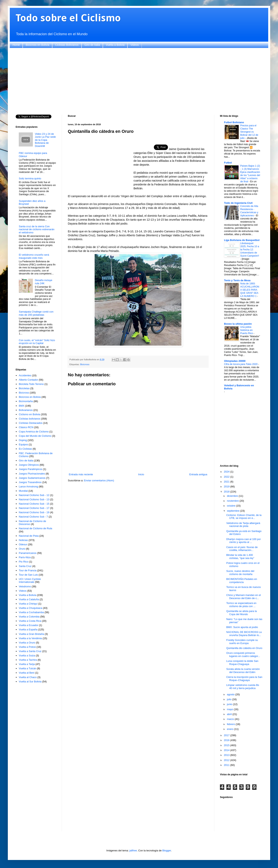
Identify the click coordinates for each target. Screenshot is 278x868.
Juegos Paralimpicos (30, 469)
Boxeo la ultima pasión (238, 324)
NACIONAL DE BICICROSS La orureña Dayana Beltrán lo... (244, 634)
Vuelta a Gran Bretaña (31, 634)
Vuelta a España (28, 629)
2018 (227, 492)
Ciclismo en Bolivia (29, 414)
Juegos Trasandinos (30, 482)
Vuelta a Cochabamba (31, 612)
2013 (227, 755)
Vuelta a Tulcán (27, 668)
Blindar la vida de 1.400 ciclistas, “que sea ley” (240, 557)
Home (16, 45)
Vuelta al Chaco (28, 677)
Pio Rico (23, 562)
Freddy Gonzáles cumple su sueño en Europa (242, 642)
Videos (135, 45)
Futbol (228, 163)
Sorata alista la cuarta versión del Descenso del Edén (243, 671)
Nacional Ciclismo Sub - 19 (34, 512)
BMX (22, 406)
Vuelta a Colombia (29, 617)
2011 (227, 765)
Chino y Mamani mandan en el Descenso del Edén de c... (243, 597)
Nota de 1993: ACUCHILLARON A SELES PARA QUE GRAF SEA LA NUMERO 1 (250, 290)
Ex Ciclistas (25, 449)
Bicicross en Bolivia (37, 45)
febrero (231, 724)
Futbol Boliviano (234, 122)
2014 (227, 750)
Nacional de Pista (29, 536)
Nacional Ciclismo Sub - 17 (34, 508)
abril (230, 714)
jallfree (133, 850)
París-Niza (25, 557)
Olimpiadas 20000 (235, 361)
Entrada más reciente (81, 474)
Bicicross (85, 364)
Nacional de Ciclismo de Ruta (35, 528)
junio (230, 704)
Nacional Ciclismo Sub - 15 (34, 504)
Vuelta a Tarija (27, 664)
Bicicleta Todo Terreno (31, 384)
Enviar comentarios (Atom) (99, 480)
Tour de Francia (28, 570)
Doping (23, 440)
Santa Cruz (25, 566)
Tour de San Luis (28, 575)
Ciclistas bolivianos (30, 419)
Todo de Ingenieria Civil (238, 203)
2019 (227, 487)
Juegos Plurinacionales (32, 474)
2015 (227, 745)
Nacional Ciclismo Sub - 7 (33, 517)
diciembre (233, 496)
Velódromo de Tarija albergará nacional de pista (243, 525)
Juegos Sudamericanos (32, 478)
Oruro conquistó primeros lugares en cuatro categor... (243, 655)
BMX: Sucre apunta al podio (242, 627)
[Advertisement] (133, 81)
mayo (230, 709)
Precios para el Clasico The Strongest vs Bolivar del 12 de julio (249, 132)
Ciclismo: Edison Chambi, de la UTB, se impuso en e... (244, 517)
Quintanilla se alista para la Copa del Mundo (241, 613)
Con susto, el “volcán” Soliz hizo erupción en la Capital (37, 342)
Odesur (23, 544)
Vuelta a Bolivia (115, 45)
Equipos (23, 444)
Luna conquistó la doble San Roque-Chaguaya (242, 663)
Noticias (23, 540)
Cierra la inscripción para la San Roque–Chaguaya (244, 679)
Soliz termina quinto (30, 178)
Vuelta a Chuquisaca (30, 608)
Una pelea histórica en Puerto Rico (247, 330)
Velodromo (25, 586)
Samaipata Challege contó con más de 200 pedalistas (36, 313)
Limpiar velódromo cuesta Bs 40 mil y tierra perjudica (243, 687)
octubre (232, 506)
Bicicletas (24, 388)
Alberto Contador (28, 380)
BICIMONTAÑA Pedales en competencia (242, 581)
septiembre (234, 511)
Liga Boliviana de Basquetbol (242, 240)
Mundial (23, 491)
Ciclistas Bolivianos (67, 45)
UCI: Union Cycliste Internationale (30, 581)
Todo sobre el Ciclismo (68, 18)
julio (230, 699)
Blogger (167, 850)
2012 (227, 760)
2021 (227, 482)
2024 (227, 472)
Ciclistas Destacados (31, 423)
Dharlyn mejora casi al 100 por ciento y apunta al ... (243, 541)
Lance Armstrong (28, 487)
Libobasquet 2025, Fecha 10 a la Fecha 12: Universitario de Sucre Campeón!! (250, 250)
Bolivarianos (26, 410)
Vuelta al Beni (27, 673)
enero (231, 729)
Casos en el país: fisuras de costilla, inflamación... (242, 549)
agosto (231, 694)
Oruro (22, 549)
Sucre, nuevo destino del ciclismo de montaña (240, 573)
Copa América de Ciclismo (34, 432)
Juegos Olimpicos (29, 465)
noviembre (233, 501)
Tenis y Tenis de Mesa (237, 280)
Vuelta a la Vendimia (30, 638)
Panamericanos (28, 553)
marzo (231, 719)
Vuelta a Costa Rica (30, 621)
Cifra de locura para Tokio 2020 (241, 364)
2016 (227, 740)
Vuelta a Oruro (27, 643)
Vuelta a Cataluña (29, 599)
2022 (227, 477)
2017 (227, 735)
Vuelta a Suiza (27, 655)
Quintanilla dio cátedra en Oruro (244, 648)
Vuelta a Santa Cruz (30, 651)
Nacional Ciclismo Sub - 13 (34, 499)
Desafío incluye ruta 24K (43, 282)
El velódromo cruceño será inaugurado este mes (34, 256)
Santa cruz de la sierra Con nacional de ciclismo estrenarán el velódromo (37, 229)
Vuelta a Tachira (28, 660)
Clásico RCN (26, 427)
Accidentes (25, 375)
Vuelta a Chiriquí (28, 604)
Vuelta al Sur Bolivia (30, 682)
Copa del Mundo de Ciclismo (35, 436)
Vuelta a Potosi (27, 647)
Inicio (141, 474)
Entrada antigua (198, 474)
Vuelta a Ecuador (28, 625)
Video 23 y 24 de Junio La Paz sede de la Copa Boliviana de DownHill (45, 140)
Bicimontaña (26, 401)
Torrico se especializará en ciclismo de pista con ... (241, 605)
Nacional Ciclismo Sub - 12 (34, 495)
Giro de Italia (92, 45)
